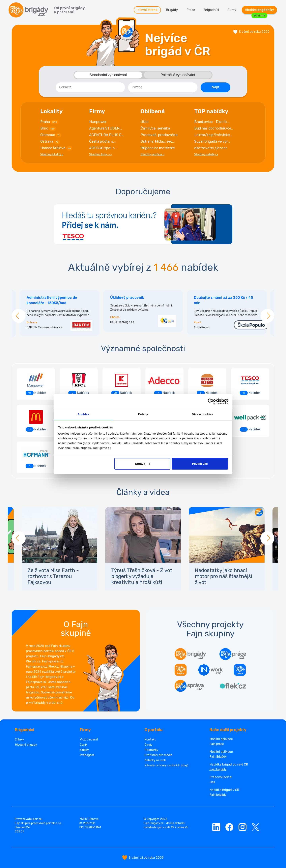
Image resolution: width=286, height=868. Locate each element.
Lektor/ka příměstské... (213, 135)
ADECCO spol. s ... (103, 148)
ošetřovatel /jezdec (211, 148)
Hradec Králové (56, 148)
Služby (84, 750)
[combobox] (90, 87)
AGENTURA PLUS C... (106, 135)
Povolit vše (200, 464)
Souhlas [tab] (83, 414)
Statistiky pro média (158, 755)
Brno (48, 129)
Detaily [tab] (143, 414)
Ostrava (50, 142)
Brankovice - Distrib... (212, 122)
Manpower (98, 122)
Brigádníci (211, 10)
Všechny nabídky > (206, 154)
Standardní (108, 75)
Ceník (84, 745)
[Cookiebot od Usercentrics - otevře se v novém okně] (211, 401)
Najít (215, 87)
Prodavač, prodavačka (159, 135)
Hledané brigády (26, 745)
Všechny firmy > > (100, 154)
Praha (49, 122)
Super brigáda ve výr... (212, 141)
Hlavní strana (147, 10)
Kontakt (150, 739)
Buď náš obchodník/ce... (214, 128)
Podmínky (151, 750)
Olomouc (51, 135)
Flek (212, 782)
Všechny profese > (153, 154)
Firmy (232, 10)
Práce (191, 10)
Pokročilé (178, 75)
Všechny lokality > (52, 154)
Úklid (145, 122)
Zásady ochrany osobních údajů (167, 765)
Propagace (87, 755)
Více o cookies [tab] (203, 414)
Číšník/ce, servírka (155, 128)
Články (19, 739)
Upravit (143, 464)
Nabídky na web (155, 760)
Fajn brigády (218, 769)
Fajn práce (217, 744)
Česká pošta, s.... (103, 141)
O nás (148, 745)
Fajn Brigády (218, 757)
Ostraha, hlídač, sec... (158, 141)
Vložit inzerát (89, 739)
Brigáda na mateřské (158, 148)
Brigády (172, 10)
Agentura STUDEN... (106, 128)
